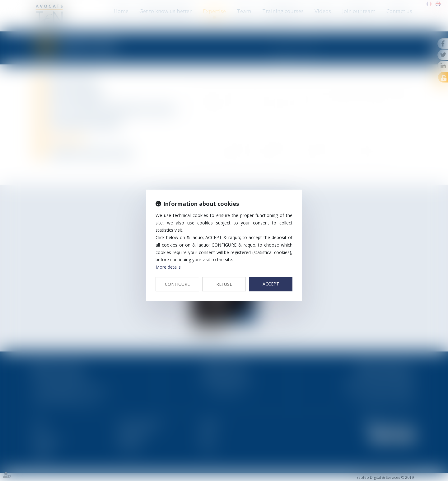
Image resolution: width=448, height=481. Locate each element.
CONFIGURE (177, 284)
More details (168, 267)
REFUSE (224, 284)
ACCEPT (271, 284)
